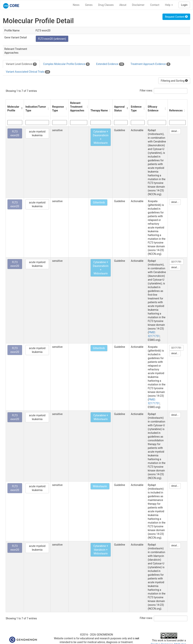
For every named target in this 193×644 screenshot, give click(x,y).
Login (184, 5)
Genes (89, 5)
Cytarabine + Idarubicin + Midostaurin (101, 550)
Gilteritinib (99, 202)
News (76, 5)
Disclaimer (138, 5)
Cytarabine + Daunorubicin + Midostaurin (101, 137)
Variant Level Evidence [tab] (21, 64)
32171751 (176, 262)
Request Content (176, 17)
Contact (155, 5)
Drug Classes (106, 5)
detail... (175, 131)
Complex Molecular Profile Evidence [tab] (66, 64)
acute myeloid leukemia (37, 133)
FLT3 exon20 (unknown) (52, 39)
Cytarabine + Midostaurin (101, 417)
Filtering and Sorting (174, 81)
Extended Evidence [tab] (110, 64)
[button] (21, 109)
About (123, 5)
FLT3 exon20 (15, 133)
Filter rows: (146, 91)
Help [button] (169, 5)
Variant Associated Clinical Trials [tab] (28, 72)
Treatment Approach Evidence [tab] (150, 64)
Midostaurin (100, 486)
